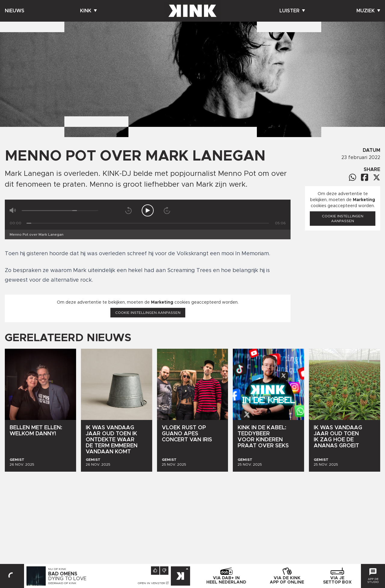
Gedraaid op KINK (62, 583)
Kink (88, 11)
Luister (292, 11)
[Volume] (60, 211)
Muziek (368, 11)
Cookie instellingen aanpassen (148, 313)
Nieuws (15, 11)
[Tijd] (148, 223)
